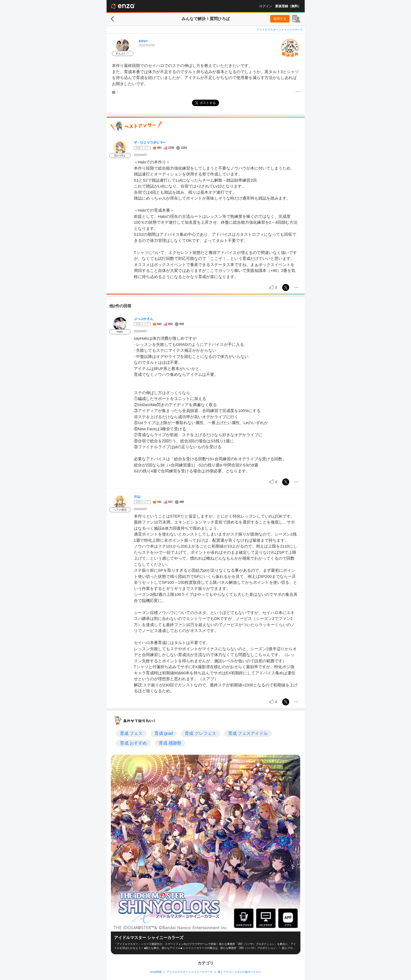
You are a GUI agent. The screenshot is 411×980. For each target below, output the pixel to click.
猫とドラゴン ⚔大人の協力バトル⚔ (239, 972)
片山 (137, 497)
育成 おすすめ (133, 743)
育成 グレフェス (200, 733)
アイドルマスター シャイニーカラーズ (280, 30)
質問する (280, 19)
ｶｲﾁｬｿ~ (144, 41)
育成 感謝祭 (170, 743)
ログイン (266, 6)
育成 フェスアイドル (248, 733)
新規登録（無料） (288, 6)
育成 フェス (131, 733)
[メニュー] (298, 92)
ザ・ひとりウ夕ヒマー (150, 143)
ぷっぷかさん (144, 319)
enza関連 (156, 972)
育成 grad (164, 733)
